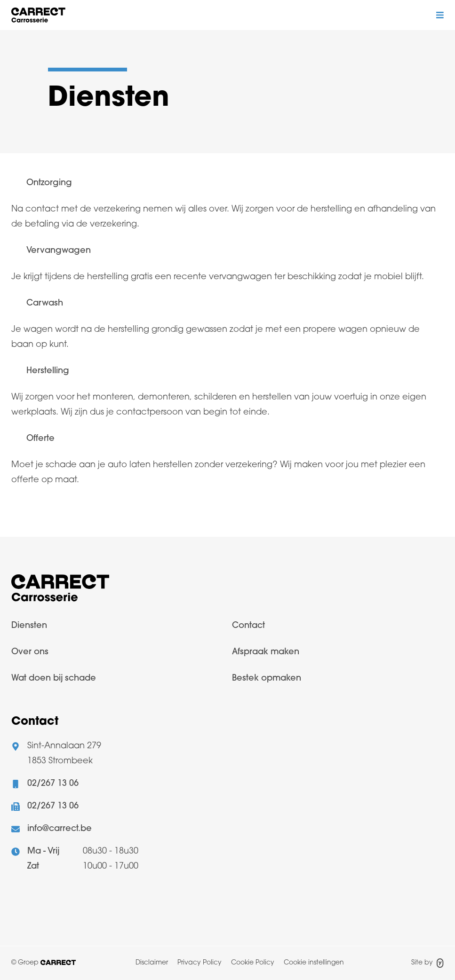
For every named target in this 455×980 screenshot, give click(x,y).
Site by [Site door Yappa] (427, 963)
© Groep (44, 963)
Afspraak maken (266, 652)
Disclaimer (152, 963)
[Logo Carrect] (60, 591)
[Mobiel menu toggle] (440, 15)
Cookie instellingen (314, 963)
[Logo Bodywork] (38, 15)
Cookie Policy (253, 963)
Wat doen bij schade (54, 678)
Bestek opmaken (267, 678)
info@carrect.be (60, 829)
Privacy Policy (200, 963)
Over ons (30, 652)
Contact (248, 626)
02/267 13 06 (53, 784)
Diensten (29, 626)
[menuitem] (117, 632)
